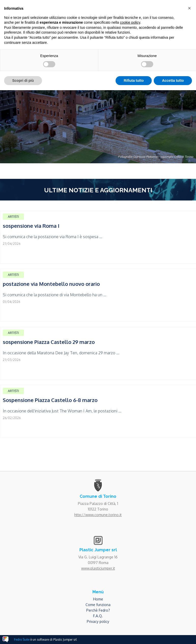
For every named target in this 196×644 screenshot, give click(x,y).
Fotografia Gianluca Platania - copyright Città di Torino (156, 157)
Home (98, 599)
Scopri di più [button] (23, 81)
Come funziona (98, 605)
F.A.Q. (98, 616)
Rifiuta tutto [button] (134, 81)
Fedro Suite (22, 640)
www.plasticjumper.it (98, 568)
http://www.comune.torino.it (98, 515)
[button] (189, 8)
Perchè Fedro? (98, 610)
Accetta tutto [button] (173, 81)
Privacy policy (98, 621)
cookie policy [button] (130, 22)
